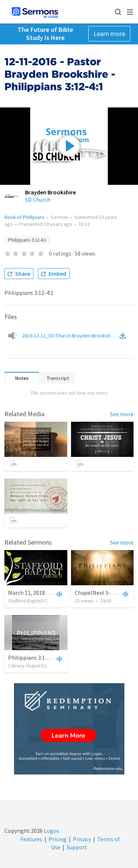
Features (31, 839)
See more (122, 414)
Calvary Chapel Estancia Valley (41, 666)
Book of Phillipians (24, 217)
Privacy (82, 839)
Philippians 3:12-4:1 (27, 240)
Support (77, 847)
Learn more (109, 34)
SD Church (38, 199)
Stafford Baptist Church (34, 601)
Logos (51, 831)
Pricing (58, 839)
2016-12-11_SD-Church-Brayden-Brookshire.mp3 (70, 336)
